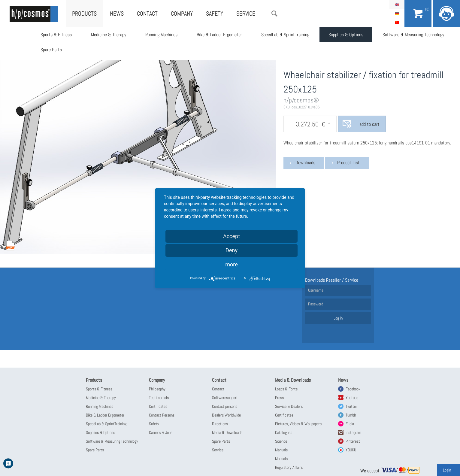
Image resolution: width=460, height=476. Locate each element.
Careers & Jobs (161, 432)
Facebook (353, 389)
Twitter (351, 406)
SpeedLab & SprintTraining (285, 35)
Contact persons (225, 406)
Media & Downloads (227, 432)
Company (182, 14)
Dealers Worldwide (226, 415)
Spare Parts (51, 50)
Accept (232, 236)
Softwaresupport (225, 398)
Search (274, 14)
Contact (147, 14)
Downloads (305, 163)
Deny (232, 250)
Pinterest (353, 441)
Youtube (352, 398)
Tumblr (351, 415)
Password (316, 304)
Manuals (281, 450)
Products (84, 14)
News (117, 14)
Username (316, 290)
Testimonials (159, 398)
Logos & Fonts (286, 389)
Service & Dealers (289, 406)
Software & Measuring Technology (413, 35)
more (232, 264)
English (397, 5)
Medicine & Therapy (109, 35)
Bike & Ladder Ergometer (219, 35)
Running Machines (161, 35)
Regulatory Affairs (289, 467)
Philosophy (157, 389)
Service (246, 14)
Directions (220, 424)
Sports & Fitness (56, 35)
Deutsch (397, 14)
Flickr (350, 424)
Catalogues (284, 432)
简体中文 (397, 23)
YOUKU (351, 450)
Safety (215, 14)
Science (281, 441)
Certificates (158, 406)
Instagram (353, 432)
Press (279, 398)
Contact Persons (162, 415)
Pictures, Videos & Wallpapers (298, 424)
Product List (348, 163)
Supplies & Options (346, 35)
